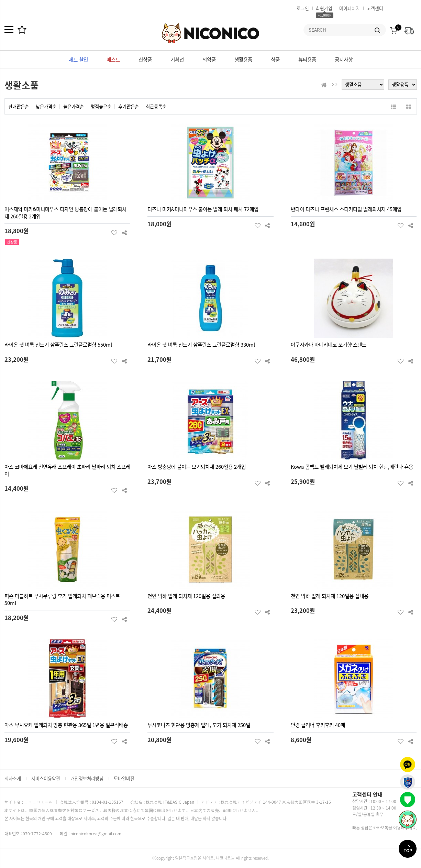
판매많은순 (19, 106)
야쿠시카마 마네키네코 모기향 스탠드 (329, 345)
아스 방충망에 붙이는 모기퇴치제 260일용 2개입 (197, 467)
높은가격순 (74, 106)
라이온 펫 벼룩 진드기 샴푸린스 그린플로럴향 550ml (58, 345)
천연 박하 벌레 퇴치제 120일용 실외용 (186, 596)
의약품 (209, 59)
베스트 (113, 59)
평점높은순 (101, 106)
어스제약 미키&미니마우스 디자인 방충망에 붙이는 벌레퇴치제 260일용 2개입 (65, 213)
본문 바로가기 (0, 0)
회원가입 (324, 8)
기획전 (177, 59)
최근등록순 (156, 106)
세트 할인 (78, 59)
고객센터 (375, 8)
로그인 (303, 8)
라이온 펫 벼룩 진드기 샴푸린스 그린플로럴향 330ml (201, 345)
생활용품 (243, 59)
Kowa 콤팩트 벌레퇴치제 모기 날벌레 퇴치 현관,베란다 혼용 (352, 467)
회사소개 (13, 778)
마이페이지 (350, 8)
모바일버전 (124, 778)
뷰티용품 (307, 59)
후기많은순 (129, 106)
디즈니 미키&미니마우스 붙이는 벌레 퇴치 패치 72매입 (203, 209)
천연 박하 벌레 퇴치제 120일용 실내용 (330, 596)
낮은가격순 (46, 106)
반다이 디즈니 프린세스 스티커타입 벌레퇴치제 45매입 (346, 209)
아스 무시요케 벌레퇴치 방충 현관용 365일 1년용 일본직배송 (66, 725)
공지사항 (344, 59)
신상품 (145, 59)
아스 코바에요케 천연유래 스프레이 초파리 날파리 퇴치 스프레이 (67, 470)
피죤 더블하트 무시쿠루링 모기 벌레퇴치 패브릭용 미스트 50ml (62, 600)
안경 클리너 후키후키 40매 (318, 725)
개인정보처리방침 (87, 778)
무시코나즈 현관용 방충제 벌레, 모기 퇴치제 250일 (199, 725)
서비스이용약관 (46, 778)
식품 (275, 59)
